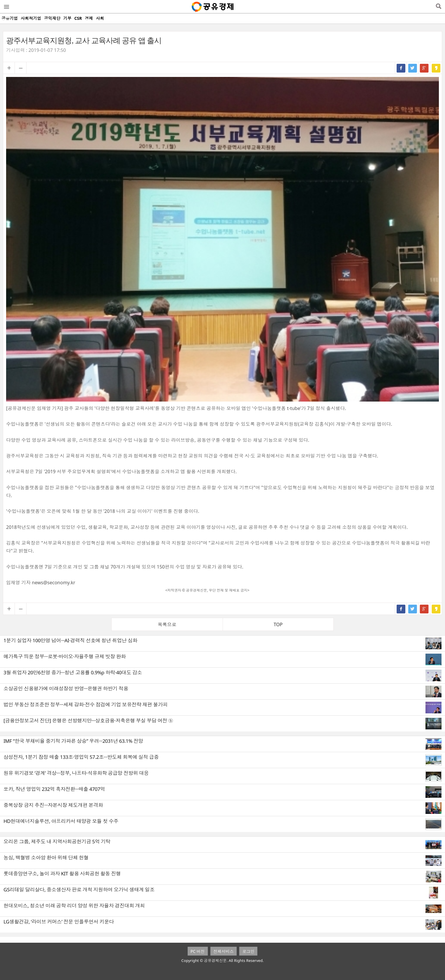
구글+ (424, 68)
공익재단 (52, 18)
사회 (100, 18)
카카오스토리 (436, 68)
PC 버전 (198, 951)
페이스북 (401, 68)
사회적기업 (31, 18)
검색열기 (438, 7)
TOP (278, 624)
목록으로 (167, 624)
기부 (67, 18)
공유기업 (10, 18)
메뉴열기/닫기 (6, 7)
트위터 (413, 68)
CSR (78, 18)
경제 (89, 18)
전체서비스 (224, 951)
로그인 (248, 951)
